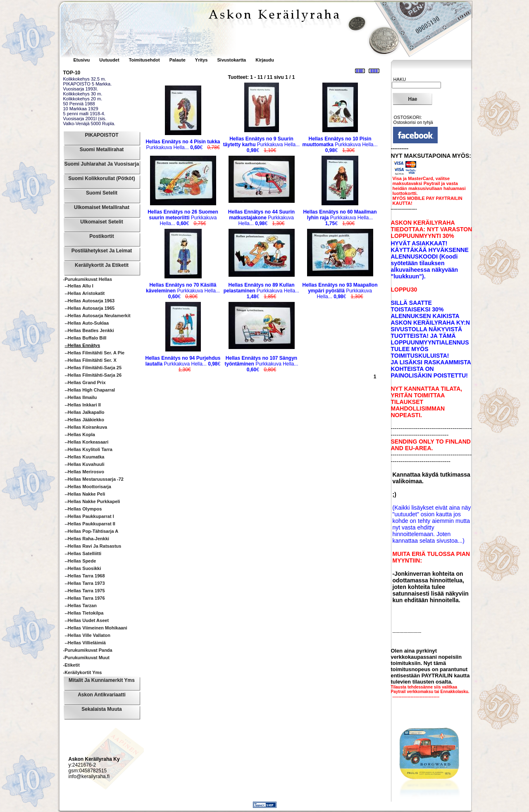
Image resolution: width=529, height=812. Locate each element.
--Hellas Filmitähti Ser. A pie (95, 353)
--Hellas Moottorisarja (88, 487)
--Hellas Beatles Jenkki (89, 330)
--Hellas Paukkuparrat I (89, 516)
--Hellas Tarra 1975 (85, 591)
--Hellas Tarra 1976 (85, 598)
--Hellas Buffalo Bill (86, 338)
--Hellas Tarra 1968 (85, 576)
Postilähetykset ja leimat (102, 251)
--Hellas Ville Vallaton (88, 635)
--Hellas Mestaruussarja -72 (94, 479)
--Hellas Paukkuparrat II (90, 524)
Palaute (178, 60)
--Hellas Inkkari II (83, 405)
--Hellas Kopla (80, 434)
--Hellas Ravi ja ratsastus (93, 546)
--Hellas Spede (81, 561)
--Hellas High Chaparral (90, 390)
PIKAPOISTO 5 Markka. (88, 84)
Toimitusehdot (145, 60)
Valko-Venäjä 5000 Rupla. (89, 123)
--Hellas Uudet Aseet (87, 620)
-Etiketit (71, 665)
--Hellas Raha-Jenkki (87, 539)
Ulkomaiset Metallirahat (102, 207)
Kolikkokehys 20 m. (83, 99)
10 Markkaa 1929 (81, 109)
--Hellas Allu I (79, 286)
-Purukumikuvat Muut (86, 658)
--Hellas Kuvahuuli (85, 464)
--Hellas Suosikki (83, 568)
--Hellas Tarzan (81, 605)
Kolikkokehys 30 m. (83, 94)
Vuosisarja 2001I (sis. (85, 119)
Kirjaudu (265, 60)
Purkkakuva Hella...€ (183, 145)
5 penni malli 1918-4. (84, 114)
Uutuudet (110, 60)
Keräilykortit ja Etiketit (102, 265)
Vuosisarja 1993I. (81, 89)
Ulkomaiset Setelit (101, 222)
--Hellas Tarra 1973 (85, 583)
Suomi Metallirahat (102, 150)
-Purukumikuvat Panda (88, 650)
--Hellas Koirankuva (86, 427)
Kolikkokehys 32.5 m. (85, 79)
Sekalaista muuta (101, 709)
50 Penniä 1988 (79, 104)
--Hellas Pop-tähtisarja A (92, 531)
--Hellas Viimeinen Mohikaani (96, 628)
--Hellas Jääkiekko (85, 420)
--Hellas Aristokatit (85, 293)
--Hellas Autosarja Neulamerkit (98, 316)
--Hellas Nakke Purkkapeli (93, 501)
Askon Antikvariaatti (102, 695)
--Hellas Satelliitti (83, 553)
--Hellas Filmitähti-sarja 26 (93, 375)
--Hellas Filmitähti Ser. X (91, 360)
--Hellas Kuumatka (85, 457)
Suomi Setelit (102, 193)
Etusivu (82, 60)
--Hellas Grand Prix (85, 382)
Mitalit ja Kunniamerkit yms (102, 680)
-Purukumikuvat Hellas (88, 279)
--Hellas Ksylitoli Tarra (89, 449)
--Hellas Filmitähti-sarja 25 (93, 368)
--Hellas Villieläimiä (85, 643)
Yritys (201, 60)
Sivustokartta (231, 60)
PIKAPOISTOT (101, 135)
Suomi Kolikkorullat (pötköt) (101, 178)
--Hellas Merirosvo (85, 472)
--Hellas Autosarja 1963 (90, 301)
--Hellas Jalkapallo (85, 412)
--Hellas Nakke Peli (85, 494)
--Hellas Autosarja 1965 (90, 308)
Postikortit (101, 236)
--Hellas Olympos (83, 509)
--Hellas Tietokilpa (84, 613)
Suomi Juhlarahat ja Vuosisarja (102, 164)
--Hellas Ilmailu (81, 397)
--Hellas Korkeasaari (87, 442)
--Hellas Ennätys (83, 345)
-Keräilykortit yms (83, 672)
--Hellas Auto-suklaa (87, 323)
